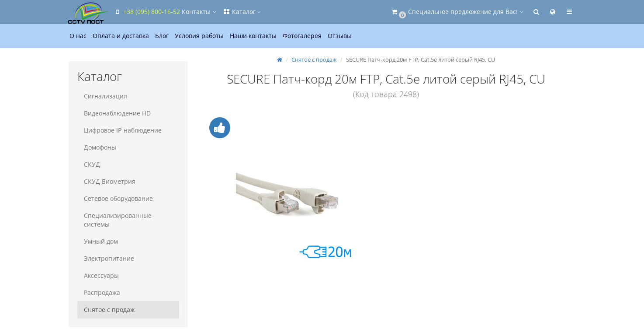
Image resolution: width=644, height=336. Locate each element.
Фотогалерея (302, 36)
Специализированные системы (118, 220)
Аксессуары (101, 275)
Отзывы (340, 36)
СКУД (92, 164)
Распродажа (102, 292)
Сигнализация (106, 96)
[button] (457, 12)
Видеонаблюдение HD (117, 113)
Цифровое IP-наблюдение (123, 130)
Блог (162, 36)
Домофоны (100, 147)
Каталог (242, 12)
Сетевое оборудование (118, 198)
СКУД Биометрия (110, 181)
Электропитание (109, 258)
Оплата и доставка (121, 36)
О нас (78, 36)
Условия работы (199, 36)
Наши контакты (253, 36)
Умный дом (101, 241)
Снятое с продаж (109, 310)
